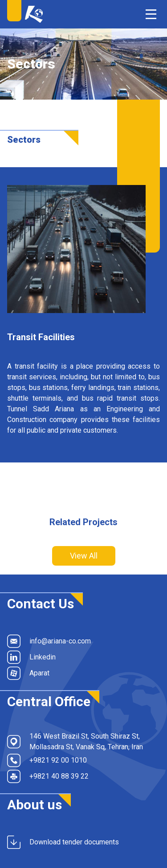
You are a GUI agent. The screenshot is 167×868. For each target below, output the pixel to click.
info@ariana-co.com (49, 641)
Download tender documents (63, 842)
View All (84, 556)
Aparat (28, 673)
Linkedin (31, 657)
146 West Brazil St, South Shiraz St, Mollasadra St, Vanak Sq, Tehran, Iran (75, 741)
